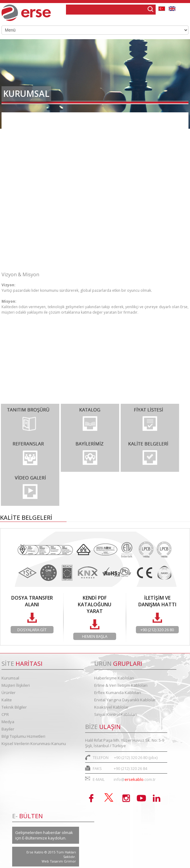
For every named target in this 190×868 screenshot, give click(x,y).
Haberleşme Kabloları (114, 678)
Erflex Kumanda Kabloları (118, 693)
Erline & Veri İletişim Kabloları (121, 685)
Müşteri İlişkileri (16, 685)
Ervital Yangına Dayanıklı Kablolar (125, 700)
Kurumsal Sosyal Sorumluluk (36, 223)
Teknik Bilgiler (14, 707)
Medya (8, 722)
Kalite (7, 700)
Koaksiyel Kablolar (111, 707)
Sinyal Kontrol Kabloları (116, 714)
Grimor (70, 861)
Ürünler (9, 693)
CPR (5, 714)
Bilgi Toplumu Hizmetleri (33, 257)
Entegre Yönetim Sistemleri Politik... (44, 189)
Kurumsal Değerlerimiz (30, 172)
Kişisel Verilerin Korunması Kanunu (34, 744)
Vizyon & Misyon (24, 155)
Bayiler (8, 729)
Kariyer (14, 240)
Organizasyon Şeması (29, 138)
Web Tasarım (53, 861)
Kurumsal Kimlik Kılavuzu (33, 206)
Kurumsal (10, 678)
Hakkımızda (19, 121)
